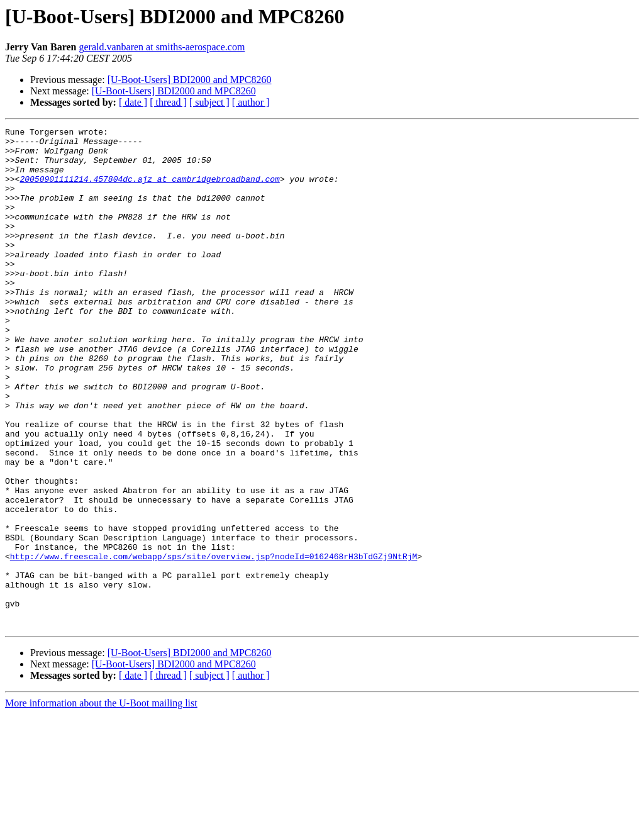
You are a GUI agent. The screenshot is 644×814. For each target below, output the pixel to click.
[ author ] (251, 102)
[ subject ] (209, 102)
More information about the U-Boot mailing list (101, 803)
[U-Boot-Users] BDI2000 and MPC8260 (190, 80)
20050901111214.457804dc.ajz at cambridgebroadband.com (149, 190)
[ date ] (133, 102)
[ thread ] (168, 102)
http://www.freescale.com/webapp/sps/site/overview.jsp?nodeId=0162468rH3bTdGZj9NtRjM (214, 643)
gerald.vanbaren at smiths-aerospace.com (162, 47)
